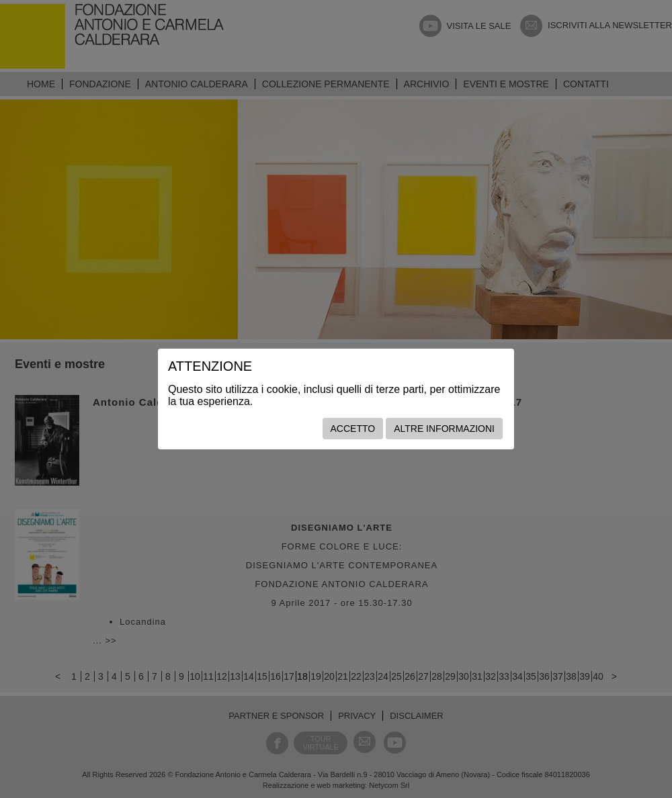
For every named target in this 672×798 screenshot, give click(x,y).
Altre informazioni (444, 429)
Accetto (353, 429)
